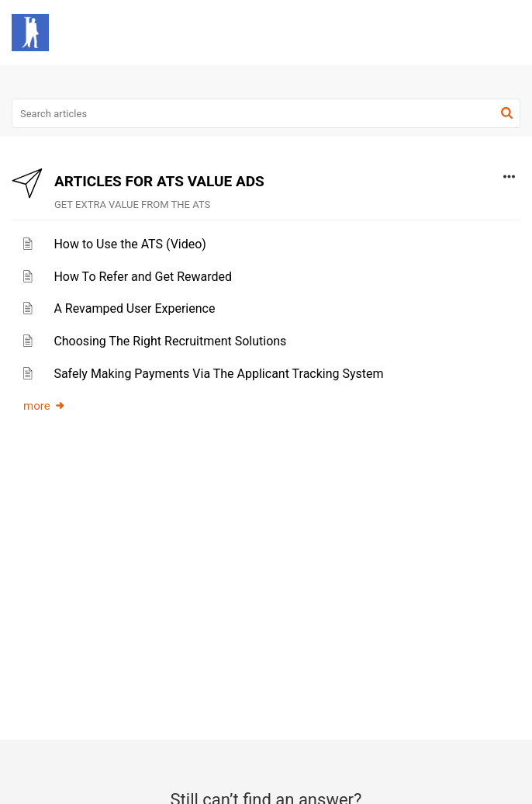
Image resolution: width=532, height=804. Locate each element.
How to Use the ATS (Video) (130, 244)
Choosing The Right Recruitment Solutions (170, 341)
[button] (468, 33)
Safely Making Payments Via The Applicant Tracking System (218, 374)
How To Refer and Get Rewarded (143, 277)
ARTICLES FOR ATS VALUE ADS (159, 181)
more (45, 406)
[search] (266, 113)
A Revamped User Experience (134, 308)
